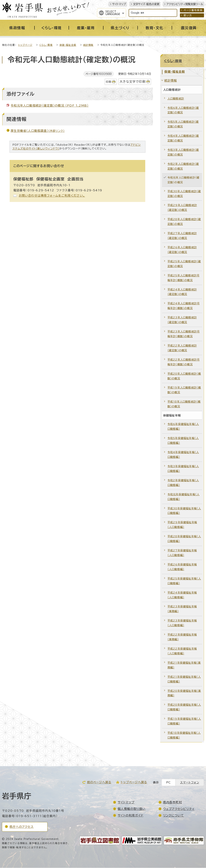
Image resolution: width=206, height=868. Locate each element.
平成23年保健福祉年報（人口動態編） (182, 623)
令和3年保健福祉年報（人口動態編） (183, 469)
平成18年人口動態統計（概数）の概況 (184, 404)
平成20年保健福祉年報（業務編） (184, 693)
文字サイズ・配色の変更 (146, 4)
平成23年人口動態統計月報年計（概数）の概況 (184, 334)
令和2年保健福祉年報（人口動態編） (183, 483)
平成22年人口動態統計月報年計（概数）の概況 (184, 362)
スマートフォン (190, 783)
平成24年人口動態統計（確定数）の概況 (182, 292)
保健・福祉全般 (68, 45)
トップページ (25, 45)
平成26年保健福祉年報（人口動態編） (182, 567)
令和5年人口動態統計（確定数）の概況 (183, 124)
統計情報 (88, 45)
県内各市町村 (173, 802)
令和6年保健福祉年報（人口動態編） (183, 427)
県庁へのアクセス (22, 827)
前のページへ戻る (99, 782)
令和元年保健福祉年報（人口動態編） (183, 497)
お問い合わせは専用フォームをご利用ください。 (52, 196)
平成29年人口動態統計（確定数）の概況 (182, 208)
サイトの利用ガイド (131, 816)
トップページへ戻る (134, 782)
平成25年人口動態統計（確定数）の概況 (184, 264)
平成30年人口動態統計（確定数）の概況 (184, 194)
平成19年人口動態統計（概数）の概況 (184, 390)
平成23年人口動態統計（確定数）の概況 (182, 320)
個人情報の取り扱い (132, 809)
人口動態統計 (176, 99)
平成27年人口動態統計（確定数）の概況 (182, 236)
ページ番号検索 (193, 10)
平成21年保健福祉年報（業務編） (184, 665)
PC (169, 783)
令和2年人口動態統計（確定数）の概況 (183, 166)
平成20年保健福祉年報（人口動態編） (184, 707)
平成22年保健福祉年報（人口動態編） (182, 651)
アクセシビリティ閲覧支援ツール (185, 4)
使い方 (188, 15)
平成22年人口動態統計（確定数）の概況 (182, 348)
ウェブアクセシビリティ (179, 809)
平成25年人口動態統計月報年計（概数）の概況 (183, 278)
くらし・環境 (46, 45)
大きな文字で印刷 (133, 82)
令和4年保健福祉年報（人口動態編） (183, 455)
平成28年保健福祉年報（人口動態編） (184, 539)
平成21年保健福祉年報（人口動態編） (184, 679)
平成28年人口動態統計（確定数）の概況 (184, 222)
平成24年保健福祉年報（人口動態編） (182, 595)
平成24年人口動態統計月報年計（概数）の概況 (184, 306)
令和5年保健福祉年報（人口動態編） (183, 441)
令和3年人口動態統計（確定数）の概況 (183, 152)
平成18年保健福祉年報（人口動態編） (184, 735)
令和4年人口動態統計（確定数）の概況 (183, 138)
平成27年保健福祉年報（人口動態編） (182, 553)
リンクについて (174, 816)
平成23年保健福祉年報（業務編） (182, 609)
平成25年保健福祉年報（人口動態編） (184, 581)
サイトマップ (119, 4)
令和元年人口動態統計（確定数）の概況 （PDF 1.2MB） (50, 106)
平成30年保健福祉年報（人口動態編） (184, 511)
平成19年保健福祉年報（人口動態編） (184, 721)
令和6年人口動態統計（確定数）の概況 (183, 110)
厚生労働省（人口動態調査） (38, 131)
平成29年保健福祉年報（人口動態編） (182, 525)
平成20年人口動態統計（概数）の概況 (184, 376)
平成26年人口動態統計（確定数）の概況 (182, 250)
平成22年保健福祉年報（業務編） (182, 637)
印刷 (109, 82)
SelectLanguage (113, 13)
